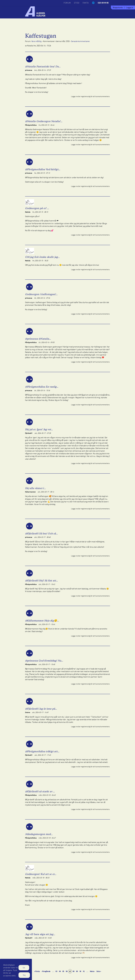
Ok (24, 969)
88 (74, 971)
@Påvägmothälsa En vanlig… (42, 387)
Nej (24, 977)
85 (64, 971)
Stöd (77, 3)
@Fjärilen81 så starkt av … (40, 791)
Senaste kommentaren (80, 41)
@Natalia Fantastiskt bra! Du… (43, 66)
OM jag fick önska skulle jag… (42, 257)
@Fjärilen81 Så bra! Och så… (41, 533)
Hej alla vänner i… (35, 488)
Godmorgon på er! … (37, 208)
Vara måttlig (36, 41)
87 (70, 971)
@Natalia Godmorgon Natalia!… (44, 121)
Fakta (86, 3)
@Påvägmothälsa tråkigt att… (42, 751)
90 (81, 971)
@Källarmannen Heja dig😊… (42, 621)
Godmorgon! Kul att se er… (41, 874)
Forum (67, 3)
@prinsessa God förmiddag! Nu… (44, 661)
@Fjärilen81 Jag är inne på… (41, 709)
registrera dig (86, 96)
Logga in (130, 7)
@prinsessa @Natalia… (38, 339)
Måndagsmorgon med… (39, 834)
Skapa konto (118, 7)
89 (77, 971)
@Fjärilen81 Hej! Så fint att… (41, 581)
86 (67, 971)
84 (60, 971)
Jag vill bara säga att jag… (40, 934)
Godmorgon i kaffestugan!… (41, 294)
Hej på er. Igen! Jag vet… (39, 429)
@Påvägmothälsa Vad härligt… (43, 169)
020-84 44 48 (103, 3)
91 (84, 971)
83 (57, 971)
